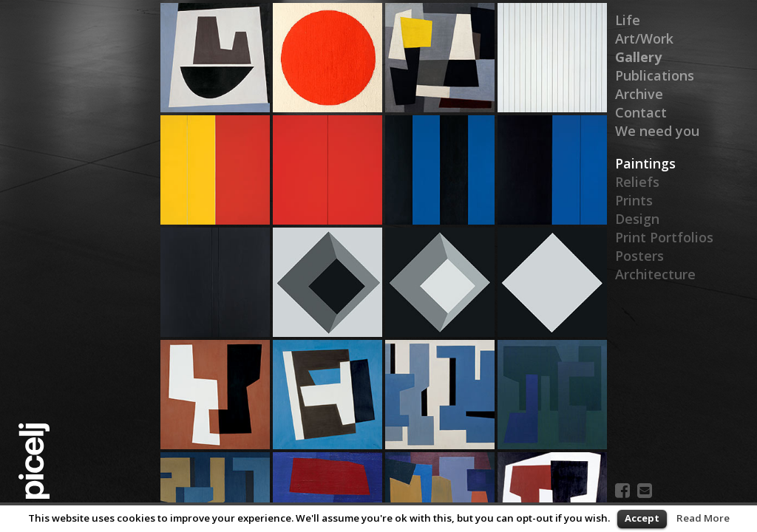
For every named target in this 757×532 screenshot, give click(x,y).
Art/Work (644, 38)
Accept (642, 518)
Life (628, 20)
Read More (703, 518)
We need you (657, 131)
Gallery (638, 57)
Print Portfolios (664, 237)
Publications (655, 75)
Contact (641, 112)
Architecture (655, 274)
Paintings (645, 163)
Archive (639, 94)
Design (637, 219)
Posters (639, 256)
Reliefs (637, 182)
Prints (634, 200)
